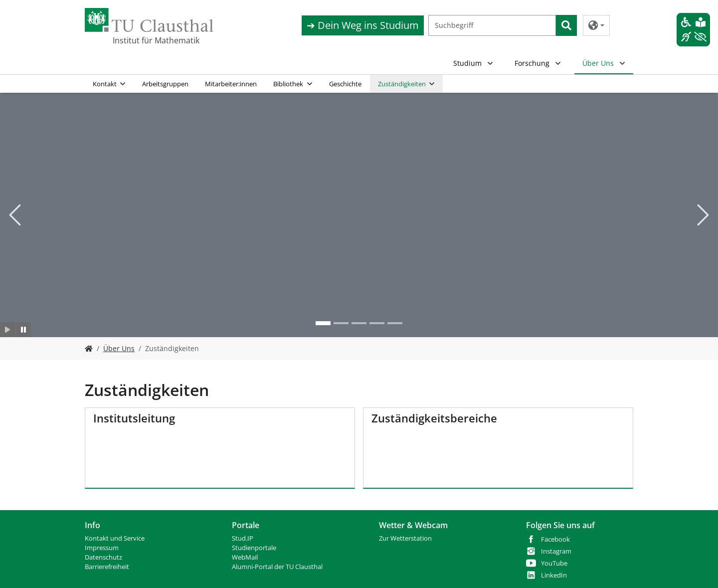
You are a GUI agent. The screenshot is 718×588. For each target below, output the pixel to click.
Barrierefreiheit (107, 567)
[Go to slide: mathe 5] (395, 323)
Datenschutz (103, 557)
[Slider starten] (8, 330)
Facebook (555, 539)
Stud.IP (243, 538)
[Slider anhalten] (24, 330)
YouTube (554, 563)
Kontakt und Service (115, 538)
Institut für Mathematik (156, 40)
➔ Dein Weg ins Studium (363, 25)
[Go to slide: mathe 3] (359, 323)
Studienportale (254, 548)
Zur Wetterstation (405, 538)
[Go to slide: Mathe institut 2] (323, 323)
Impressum (102, 548)
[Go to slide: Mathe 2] (341, 323)
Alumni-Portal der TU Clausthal (277, 567)
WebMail (245, 557)
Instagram (556, 551)
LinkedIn (554, 575)
